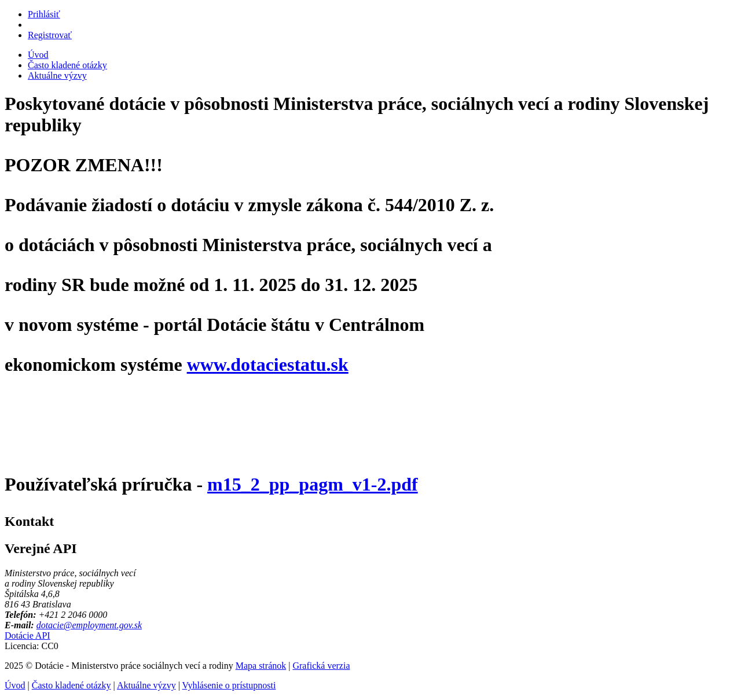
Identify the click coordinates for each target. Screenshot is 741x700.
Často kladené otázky (67, 65)
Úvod (38, 55)
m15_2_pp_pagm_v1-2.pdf (313, 484)
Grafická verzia (321, 666)
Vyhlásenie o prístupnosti (229, 685)
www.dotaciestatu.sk (268, 364)
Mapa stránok (261, 666)
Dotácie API (27, 635)
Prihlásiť (44, 14)
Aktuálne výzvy (57, 75)
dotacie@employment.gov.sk (89, 625)
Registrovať (50, 35)
